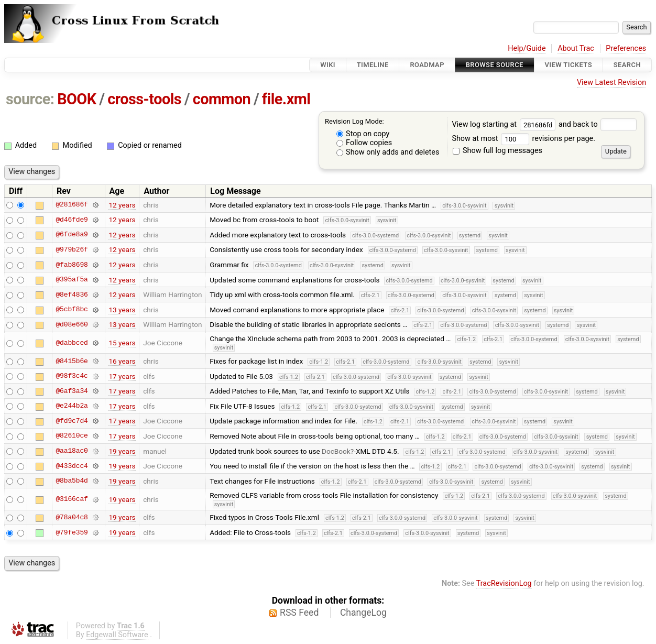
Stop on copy (363, 134)
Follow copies (364, 143)
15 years (122, 343)
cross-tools (144, 99)
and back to (598, 124)
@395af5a (72, 280)
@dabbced (72, 343)
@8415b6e (72, 361)
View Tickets (568, 65)
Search (627, 65)
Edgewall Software (117, 635)
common (222, 99)
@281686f (72, 205)
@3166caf (72, 499)
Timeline (373, 65)
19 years (122, 451)
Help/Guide (527, 48)
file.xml (286, 99)
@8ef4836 (72, 294)
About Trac (576, 48)
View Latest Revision (611, 83)
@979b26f (72, 249)
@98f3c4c (72, 376)
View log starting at (505, 124)
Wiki (328, 65)
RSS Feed (299, 613)
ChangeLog (363, 613)
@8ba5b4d (72, 481)
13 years (122, 310)
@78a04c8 (72, 517)
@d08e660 (72, 324)
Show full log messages (498, 151)
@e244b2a (72, 406)
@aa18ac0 (72, 451)
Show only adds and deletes (388, 152)
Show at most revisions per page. (523, 139)
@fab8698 (72, 265)
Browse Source (495, 65)
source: (30, 99)
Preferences (626, 48)
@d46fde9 (72, 220)
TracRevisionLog (504, 583)
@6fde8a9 (72, 235)
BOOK (76, 99)
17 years (122, 376)
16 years (122, 361)
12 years (122, 205)
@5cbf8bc (72, 310)
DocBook (336, 451)
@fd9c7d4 (72, 421)
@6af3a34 (72, 391)
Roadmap (427, 65)
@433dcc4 (72, 466)
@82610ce (72, 436)
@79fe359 (72, 532)
